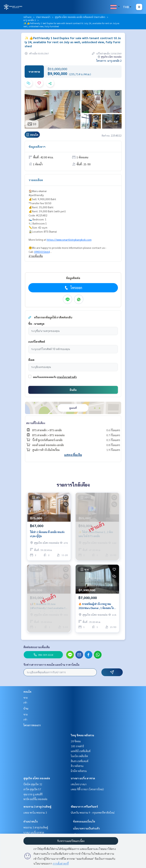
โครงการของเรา (32, 725)
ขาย (26, 698)
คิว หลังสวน (77, 766)
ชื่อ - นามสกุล (36, 324)
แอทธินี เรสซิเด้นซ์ (81, 751)
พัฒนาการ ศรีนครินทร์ (84, 806)
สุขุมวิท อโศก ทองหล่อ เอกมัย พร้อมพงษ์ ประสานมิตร (80, 17)
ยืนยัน (73, 390)
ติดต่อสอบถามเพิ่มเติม (37, 647)
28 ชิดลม (76, 741)
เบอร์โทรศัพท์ (37, 342)
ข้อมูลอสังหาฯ (37, 147)
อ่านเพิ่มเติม (36, 256)
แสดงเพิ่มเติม (73, 455)
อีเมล (31, 360)
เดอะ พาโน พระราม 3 (35, 812)
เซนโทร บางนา (79, 784)
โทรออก (73, 288)
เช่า (25, 702)
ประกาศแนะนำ (43, 17)
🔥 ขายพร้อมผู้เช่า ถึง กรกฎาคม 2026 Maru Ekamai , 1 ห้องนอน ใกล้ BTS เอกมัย (97, 606)
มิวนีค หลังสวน (79, 771)
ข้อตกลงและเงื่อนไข (84, 821)
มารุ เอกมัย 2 (30, 20)
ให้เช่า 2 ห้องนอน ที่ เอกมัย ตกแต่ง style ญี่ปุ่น (47, 534)
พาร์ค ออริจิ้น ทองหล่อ (35, 799)
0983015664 (42, 252)
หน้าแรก (28, 17)
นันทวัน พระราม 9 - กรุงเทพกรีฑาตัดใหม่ (93, 812)
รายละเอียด (36, 180)
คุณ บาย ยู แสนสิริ (33, 794)
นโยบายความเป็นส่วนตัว (86, 828)
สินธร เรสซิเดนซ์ (80, 761)
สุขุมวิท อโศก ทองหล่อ (37, 778)
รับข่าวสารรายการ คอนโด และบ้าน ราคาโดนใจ (51, 665)
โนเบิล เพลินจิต (79, 756)
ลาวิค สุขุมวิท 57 (32, 789)
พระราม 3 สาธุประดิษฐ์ (37, 806)
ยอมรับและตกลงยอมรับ (45, 377)
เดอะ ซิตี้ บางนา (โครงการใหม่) (87, 789)
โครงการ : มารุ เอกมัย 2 (109, 61)
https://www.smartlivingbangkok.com (69, 240)
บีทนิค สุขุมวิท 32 (33, 784)
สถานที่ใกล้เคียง (36, 423)
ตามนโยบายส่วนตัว (67, 377)
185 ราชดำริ (77, 746)
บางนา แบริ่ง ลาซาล (83, 778)
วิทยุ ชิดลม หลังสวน (82, 735)
